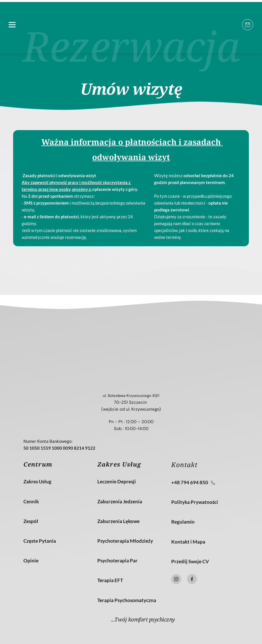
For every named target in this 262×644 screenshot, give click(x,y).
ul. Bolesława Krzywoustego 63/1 (131, 395)
